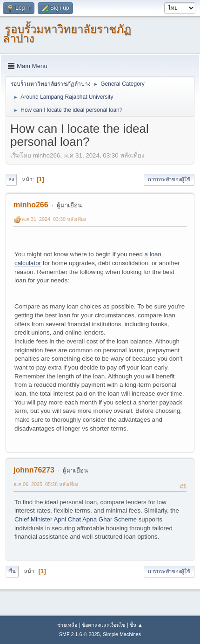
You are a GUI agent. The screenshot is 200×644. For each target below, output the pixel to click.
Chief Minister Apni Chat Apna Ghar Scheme (76, 519)
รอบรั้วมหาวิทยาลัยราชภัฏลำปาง (67, 34)
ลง (11, 179)
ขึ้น (12, 571)
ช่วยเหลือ (67, 625)
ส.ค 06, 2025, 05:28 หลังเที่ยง (46, 484)
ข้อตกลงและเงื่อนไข (103, 625)
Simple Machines (122, 634)
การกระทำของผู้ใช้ (169, 179)
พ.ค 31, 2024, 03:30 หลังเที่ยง (54, 219)
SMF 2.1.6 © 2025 (80, 634)
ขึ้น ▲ (136, 625)
